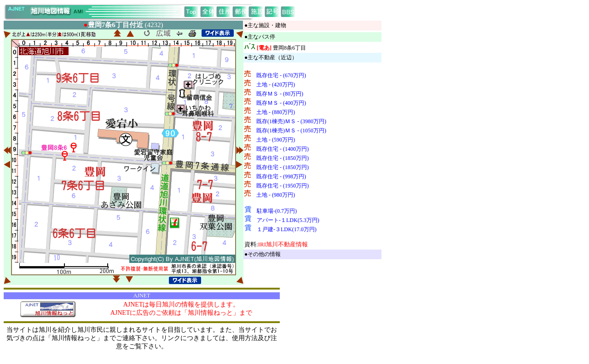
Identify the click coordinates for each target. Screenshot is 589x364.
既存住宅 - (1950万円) (283, 186)
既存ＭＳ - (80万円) (280, 94)
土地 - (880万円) (276, 112)
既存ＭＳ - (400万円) (281, 103)
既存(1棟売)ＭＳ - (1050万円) (291, 131)
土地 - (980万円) (276, 195)
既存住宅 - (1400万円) (283, 149)
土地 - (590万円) (276, 140)
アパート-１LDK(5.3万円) (288, 220)
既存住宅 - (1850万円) (283, 158)
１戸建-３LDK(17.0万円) (287, 229)
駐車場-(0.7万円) (277, 211)
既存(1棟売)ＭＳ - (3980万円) (291, 121)
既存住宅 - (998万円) (281, 176)
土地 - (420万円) (276, 85)
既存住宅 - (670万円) (281, 75)
